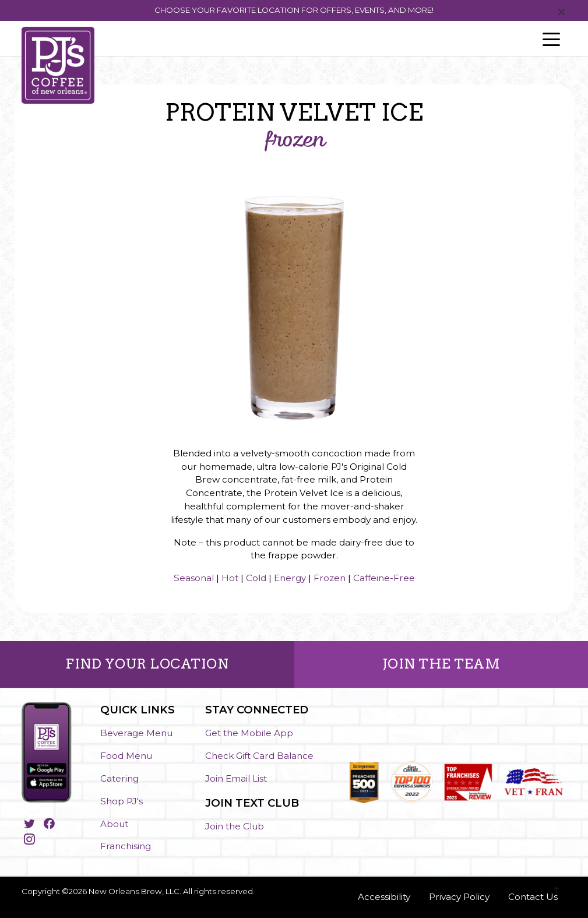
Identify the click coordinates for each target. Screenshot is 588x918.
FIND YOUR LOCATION (147, 664)
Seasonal (194, 578)
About (114, 824)
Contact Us (533, 897)
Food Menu (126, 756)
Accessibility (384, 897)
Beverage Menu (136, 733)
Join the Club (235, 826)
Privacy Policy (459, 897)
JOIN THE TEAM (441, 664)
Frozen (330, 578)
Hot (230, 578)
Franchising (126, 846)
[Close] (561, 13)
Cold (256, 578)
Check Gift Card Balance (259, 756)
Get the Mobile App (249, 733)
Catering (119, 778)
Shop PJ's (122, 801)
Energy (290, 578)
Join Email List (236, 778)
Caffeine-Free (384, 578)
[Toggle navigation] (551, 38)
